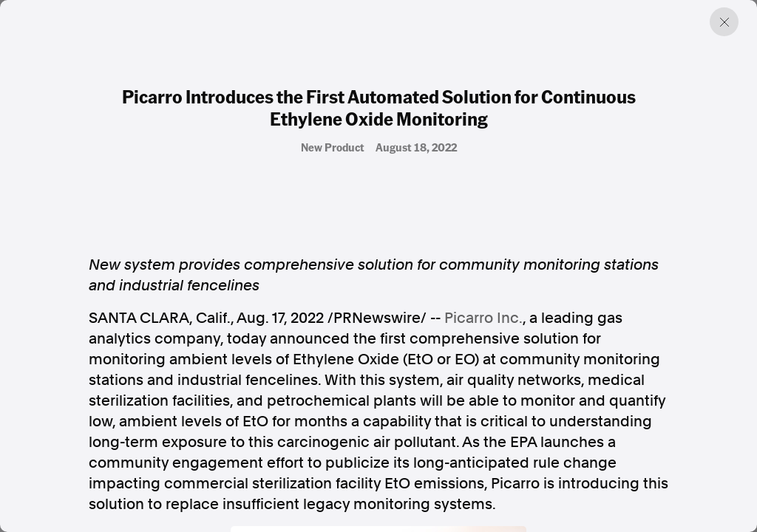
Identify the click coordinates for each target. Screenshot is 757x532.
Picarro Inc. (483, 318)
